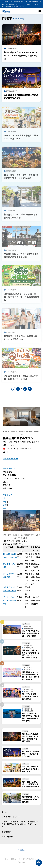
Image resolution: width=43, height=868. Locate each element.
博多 (5, 502)
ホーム (4, 812)
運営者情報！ (7, 832)
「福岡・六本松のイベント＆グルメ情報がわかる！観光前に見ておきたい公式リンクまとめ (20, 824)
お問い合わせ (7, 837)
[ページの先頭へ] (39, 863)
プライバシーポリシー (11, 817)
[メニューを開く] (40, 11)
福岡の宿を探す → (10, 458)
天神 (5, 505)
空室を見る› (8, 495)
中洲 (5, 508)
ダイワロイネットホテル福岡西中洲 (9, 600)
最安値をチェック (10, 468)
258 (25, 389)
